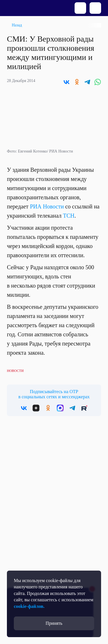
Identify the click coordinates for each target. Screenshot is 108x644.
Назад (17, 25)
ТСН (69, 216)
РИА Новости (47, 206)
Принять (54, 623)
